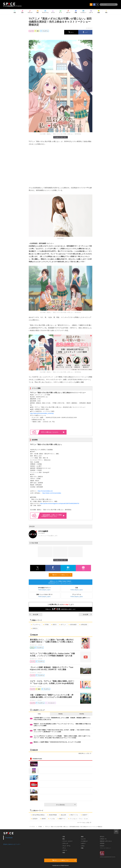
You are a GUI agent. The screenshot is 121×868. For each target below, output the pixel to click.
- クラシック (65, 843)
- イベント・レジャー (67, 841)
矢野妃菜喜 (83, 625)
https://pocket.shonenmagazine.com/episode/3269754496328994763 (60, 503)
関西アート (62, 819)
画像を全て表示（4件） (60, 137)
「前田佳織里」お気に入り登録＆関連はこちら (53, 516)
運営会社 (102, 837)
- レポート (83, 843)
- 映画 (63, 853)
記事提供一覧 (103, 839)
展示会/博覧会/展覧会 (38, 815)
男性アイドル (73, 815)
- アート (64, 848)
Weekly (61, 714)
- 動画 (82, 837)
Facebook (9, 838)
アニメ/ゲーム (36, 625)
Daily (39, 714)
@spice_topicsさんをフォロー (12, 844)
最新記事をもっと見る (85, 753)
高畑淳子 (84, 815)
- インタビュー (84, 841)
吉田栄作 (34, 819)
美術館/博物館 (52, 815)
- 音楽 (63, 837)
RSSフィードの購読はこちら (62, 575)
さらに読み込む (66, 805)
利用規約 (102, 846)
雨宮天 (54, 625)
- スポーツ (64, 850)
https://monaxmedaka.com (45, 491)
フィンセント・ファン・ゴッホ (78, 819)
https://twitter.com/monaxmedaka (52, 493)
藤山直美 (63, 815)
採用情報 (102, 843)
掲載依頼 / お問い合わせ (106, 841)
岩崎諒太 (34, 628)
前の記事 (34, 614)
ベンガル (52, 819)
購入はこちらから (53, 432)
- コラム (82, 846)
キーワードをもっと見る (84, 823)
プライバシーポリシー (105, 848)
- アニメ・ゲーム (66, 846)
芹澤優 (46, 625)
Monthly (82, 714)
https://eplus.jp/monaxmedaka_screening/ (42, 413)
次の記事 (87, 614)
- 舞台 (63, 839)
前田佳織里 (73, 625)
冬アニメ (63, 625)
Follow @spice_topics (44, 590)
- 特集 (82, 848)
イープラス (32, 827)
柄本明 (43, 819)
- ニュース (83, 839)
